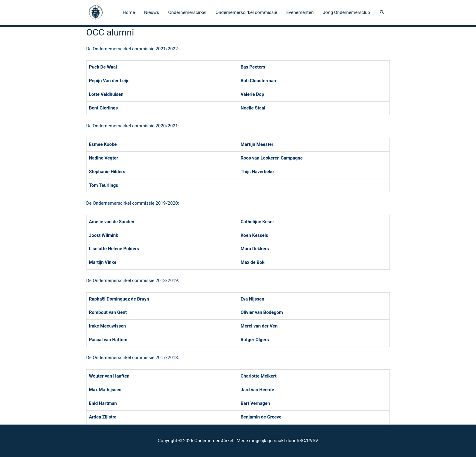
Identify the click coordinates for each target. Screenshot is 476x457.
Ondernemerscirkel (187, 12)
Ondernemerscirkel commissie (246, 12)
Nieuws (151, 12)
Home (129, 12)
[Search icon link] (382, 12)
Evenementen (300, 12)
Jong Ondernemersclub (346, 12)
